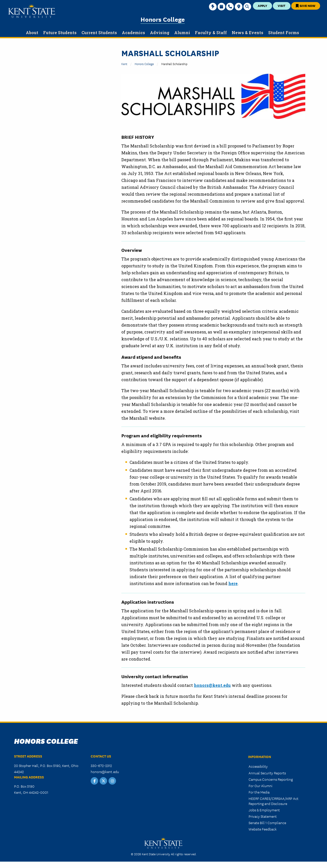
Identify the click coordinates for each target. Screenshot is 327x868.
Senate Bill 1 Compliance (267, 823)
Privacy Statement (263, 816)
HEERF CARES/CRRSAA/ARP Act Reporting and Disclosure (273, 801)
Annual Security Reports (267, 773)
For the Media (259, 792)
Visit (282, 5)
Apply (262, 5)
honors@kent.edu (212, 685)
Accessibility (258, 766)
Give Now (306, 5)
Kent (124, 64)
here (233, 583)
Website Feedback (263, 829)
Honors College (163, 19)
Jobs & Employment (264, 810)
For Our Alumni (260, 786)
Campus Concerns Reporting (271, 779)
